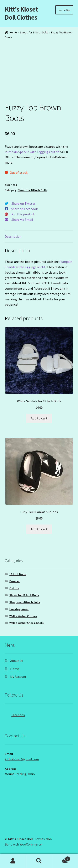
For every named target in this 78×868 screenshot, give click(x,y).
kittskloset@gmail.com (22, 759)
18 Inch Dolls (18, 574)
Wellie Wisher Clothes (23, 616)
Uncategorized (19, 609)
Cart (61, 858)
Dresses (14, 581)
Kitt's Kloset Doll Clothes (21, 13)
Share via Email (22, 220)
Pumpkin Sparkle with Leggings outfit (32, 152)
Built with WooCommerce (23, 844)
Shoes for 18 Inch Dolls (34, 32)
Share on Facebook (24, 209)
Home (13, 32)
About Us (17, 661)
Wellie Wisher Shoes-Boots (27, 623)
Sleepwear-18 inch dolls (25, 602)
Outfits (14, 588)
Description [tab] (13, 236)
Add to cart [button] (39, 418)
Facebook (15, 714)
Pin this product (23, 214)
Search (39, 861)
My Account (18, 677)
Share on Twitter (23, 203)
